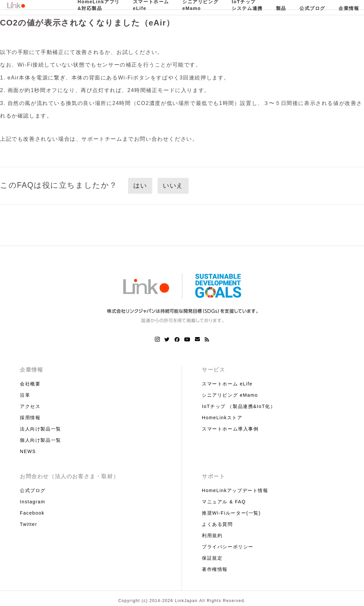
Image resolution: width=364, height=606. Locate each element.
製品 (281, 8)
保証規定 (212, 558)
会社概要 (30, 384)
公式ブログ (312, 8)
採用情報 (30, 418)
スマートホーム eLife (227, 384)
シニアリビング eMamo (230, 395)
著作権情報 (215, 569)
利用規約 (212, 535)
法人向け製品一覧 (41, 429)
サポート (213, 476)
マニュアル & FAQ (224, 502)
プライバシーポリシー (228, 547)
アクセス (30, 406)
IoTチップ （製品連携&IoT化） (239, 406)
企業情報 (31, 370)
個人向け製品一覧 (41, 440)
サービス (213, 370)
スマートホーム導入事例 (230, 429)
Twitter (28, 524)
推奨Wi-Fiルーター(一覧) (231, 513)
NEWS (28, 451)
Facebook (32, 513)
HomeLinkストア (222, 418)
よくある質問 (217, 524)
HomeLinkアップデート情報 (235, 490)
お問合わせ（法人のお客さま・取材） (69, 476)
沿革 (25, 395)
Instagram (33, 502)
